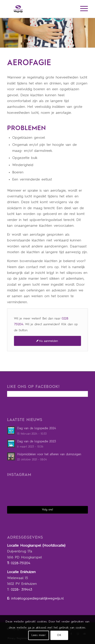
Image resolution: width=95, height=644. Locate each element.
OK (59, 635)
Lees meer (39, 635)
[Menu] (82, 9)
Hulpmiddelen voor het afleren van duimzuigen (49, 454)
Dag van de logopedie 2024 (37, 428)
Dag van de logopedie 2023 (37, 442)
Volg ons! (47, 510)
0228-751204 (21, 563)
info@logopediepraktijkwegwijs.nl (38, 599)
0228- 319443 (22, 590)
